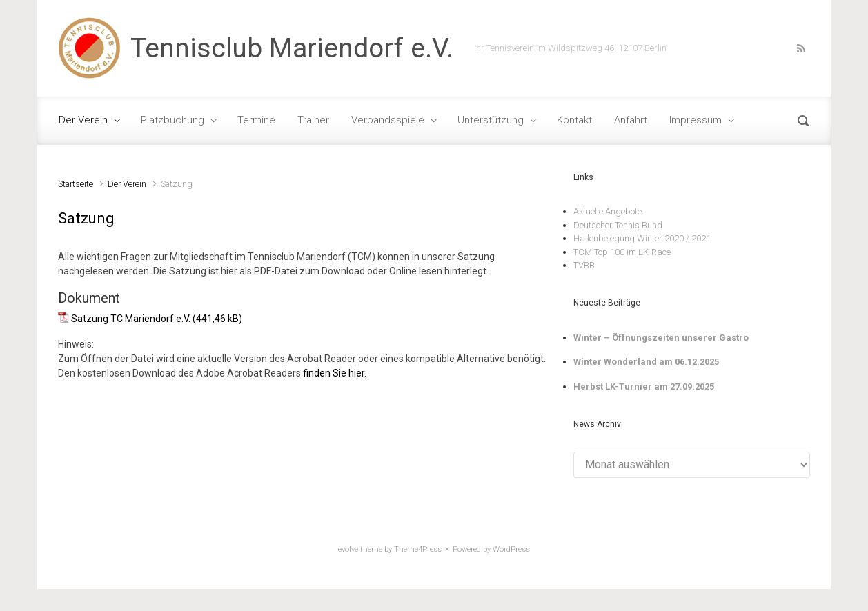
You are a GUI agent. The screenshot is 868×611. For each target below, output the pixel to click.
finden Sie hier (334, 373)
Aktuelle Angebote (608, 211)
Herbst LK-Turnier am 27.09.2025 (644, 387)
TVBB (584, 265)
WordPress (511, 549)
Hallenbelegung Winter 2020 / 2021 (642, 238)
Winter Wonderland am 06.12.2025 (646, 362)
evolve (348, 549)
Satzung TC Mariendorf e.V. (131, 319)
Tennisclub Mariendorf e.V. (292, 48)
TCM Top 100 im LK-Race (622, 252)
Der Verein (127, 184)
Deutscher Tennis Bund (618, 225)
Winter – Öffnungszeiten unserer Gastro (661, 338)
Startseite (76, 184)
